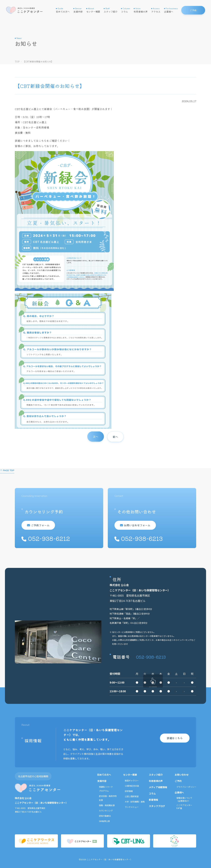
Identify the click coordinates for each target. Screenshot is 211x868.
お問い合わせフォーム (137, 525)
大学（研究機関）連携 (135, 802)
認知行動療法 (105, 816)
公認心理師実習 (132, 796)
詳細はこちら (175, 738)
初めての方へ (63, 10)
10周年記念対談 (132, 786)
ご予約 (178, 781)
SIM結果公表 (104, 821)
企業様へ (171, 10)
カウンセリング (106, 811)
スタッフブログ (157, 806)
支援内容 (78, 10)
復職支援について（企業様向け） (184, 799)
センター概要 (93, 10)
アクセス (156, 10)
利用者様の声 (141, 10)
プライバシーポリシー (186, 787)
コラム (126, 10)
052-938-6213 (151, 657)
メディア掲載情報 (158, 787)
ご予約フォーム (40, 525)
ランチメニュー (132, 807)
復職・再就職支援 (107, 805)
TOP (17, 61)
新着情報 (153, 800)
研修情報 (129, 791)
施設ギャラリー (132, 780)
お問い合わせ (182, 775)
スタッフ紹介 (111, 10)
